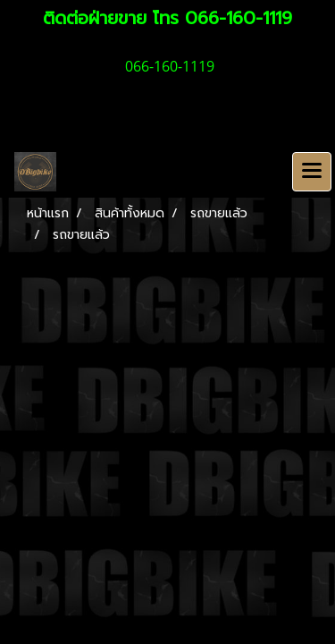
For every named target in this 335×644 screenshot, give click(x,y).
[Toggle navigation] (312, 172)
